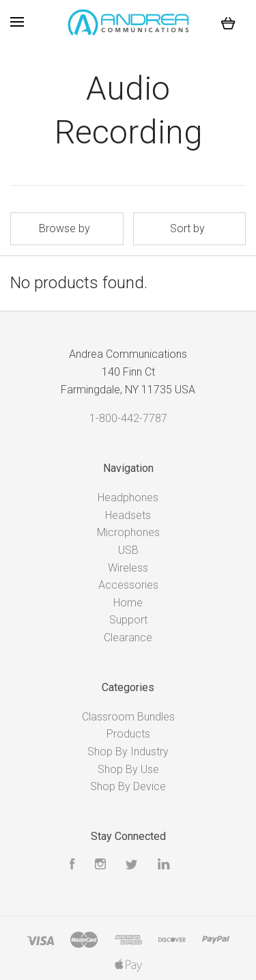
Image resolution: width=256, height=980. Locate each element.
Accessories (128, 585)
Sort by (187, 228)
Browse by (65, 228)
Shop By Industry (128, 752)
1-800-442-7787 (128, 418)
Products (128, 734)
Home (128, 603)
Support (128, 620)
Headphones (128, 498)
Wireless (128, 568)
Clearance (128, 638)
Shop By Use (128, 769)
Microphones (128, 532)
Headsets (128, 515)
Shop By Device (128, 786)
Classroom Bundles (128, 717)
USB (128, 550)
